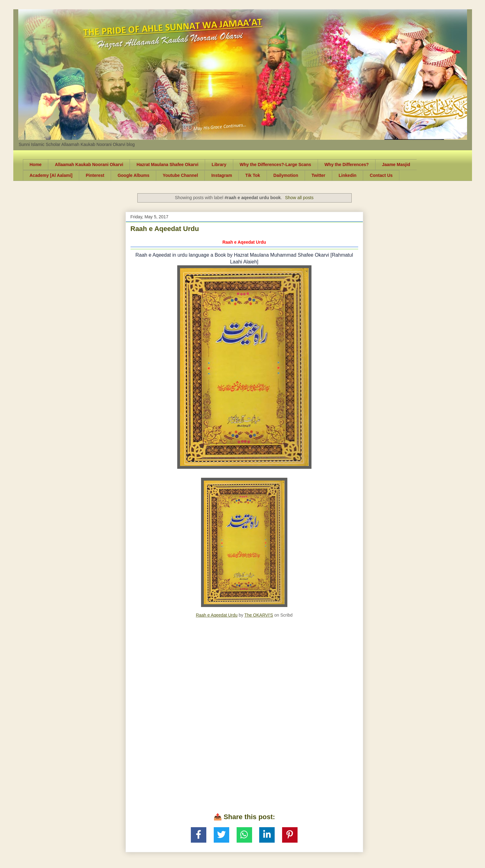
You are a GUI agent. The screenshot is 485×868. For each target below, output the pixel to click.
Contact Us (381, 175)
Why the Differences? (347, 165)
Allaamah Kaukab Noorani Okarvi (89, 165)
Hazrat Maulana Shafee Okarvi (167, 165)
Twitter (318, 175)
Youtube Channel (180, 175)
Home (36, 165)
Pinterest (95, 175)
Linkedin (348, 175)
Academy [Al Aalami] (51, 175)
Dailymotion (286, 175)
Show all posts (299, 198)
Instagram (222, 175)
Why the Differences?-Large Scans (275, 165)
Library (219, 165)
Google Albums (133, 175)
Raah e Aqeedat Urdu (165, 229)
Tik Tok (253, 175)
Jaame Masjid (396, 165)
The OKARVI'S (259, 615)
